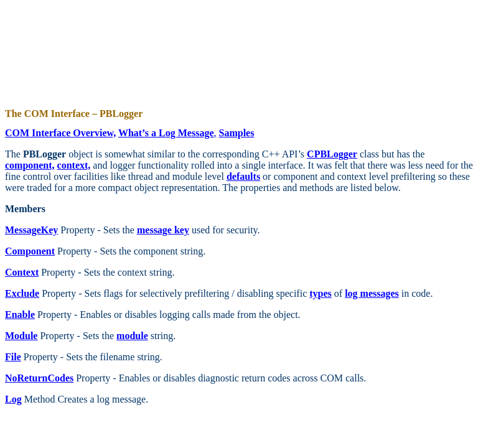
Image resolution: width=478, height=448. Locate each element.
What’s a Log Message (166, 133)
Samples (237, 133)
